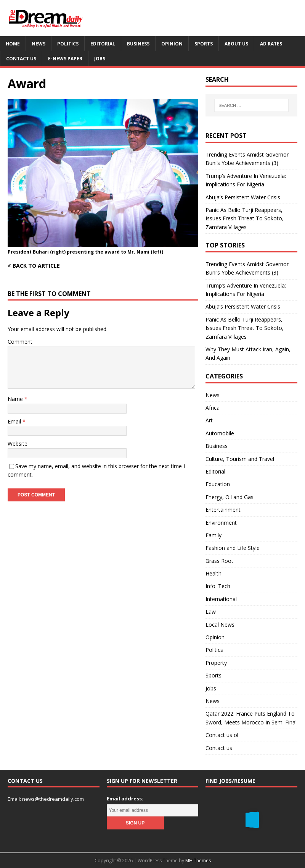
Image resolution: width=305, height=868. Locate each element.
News (39, 44)
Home (13, 44)
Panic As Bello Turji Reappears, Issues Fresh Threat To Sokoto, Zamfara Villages (245, 218)
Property (216, 663)
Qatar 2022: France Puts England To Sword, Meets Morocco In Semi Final (251, 718)
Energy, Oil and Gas (230, 497)
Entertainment (223, 510)
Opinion (172, 44)
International (221, 599)
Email (15, 421)
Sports (204, 44)
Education (218, 484)
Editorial (103, 44)
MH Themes (198, 861)
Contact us (21, 59)
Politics (68, 44)
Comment (20, 342)
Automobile (220, 433)
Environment (221, 523)
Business (138, 44)
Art (209, 420)
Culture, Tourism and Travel (240, 459)
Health (213, 573)
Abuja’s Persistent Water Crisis (243, 197)
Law (211, 612)
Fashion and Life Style (233, 548)
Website (18, 444)
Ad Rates (271, 44)
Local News (220, 625)
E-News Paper (65, 59)
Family (213, 535)
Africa (213, 408)
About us (236, 44)
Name (16, 399)
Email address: (125, 798)
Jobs (100, 59)
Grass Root (219, 561)
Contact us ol (222, 735)
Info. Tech (218, 586)
